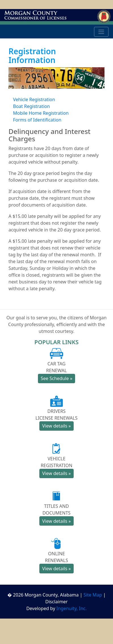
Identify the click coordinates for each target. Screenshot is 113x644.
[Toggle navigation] (101, 32)
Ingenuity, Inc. (72, 608)
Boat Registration (31, 106)
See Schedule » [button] (57, 378)
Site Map (93, 595)
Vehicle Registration (34, 99)
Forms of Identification (37, 120)
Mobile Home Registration (41, 113)
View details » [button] (56, 426)
